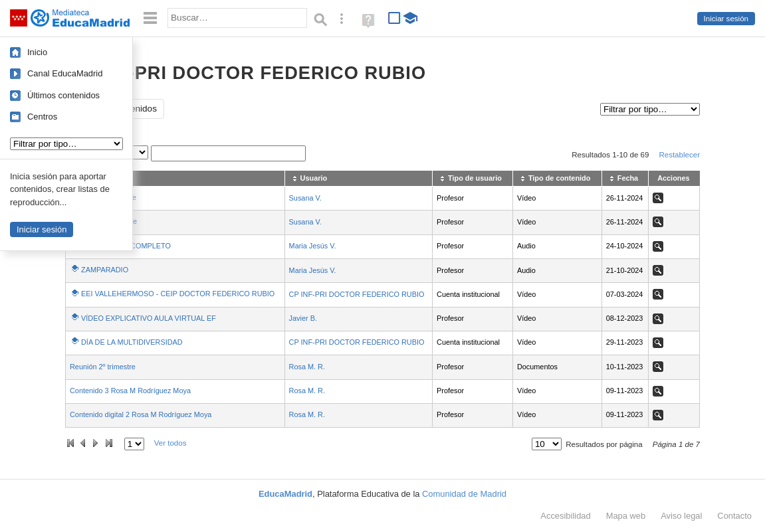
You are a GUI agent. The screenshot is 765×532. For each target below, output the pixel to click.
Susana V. (305, 198)
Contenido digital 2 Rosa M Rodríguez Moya (141, 414)
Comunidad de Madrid (464, 494)
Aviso (681, 516)
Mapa (626, 516)
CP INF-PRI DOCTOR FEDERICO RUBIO (357, 294)
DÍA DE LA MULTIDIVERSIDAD (132, 342)
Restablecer (679, 155)
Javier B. (303, 318)
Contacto (734, 516)
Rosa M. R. (307, 367)
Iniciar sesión (726, 19)
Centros (42, 117)
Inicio (37, 52)
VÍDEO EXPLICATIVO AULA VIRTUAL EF (149, 318)
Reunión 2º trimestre (103, 367)
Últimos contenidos (63, 95)
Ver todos (170, 443)
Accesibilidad (565, 516)
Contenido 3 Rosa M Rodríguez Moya (130, 391)
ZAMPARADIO (105, 270)
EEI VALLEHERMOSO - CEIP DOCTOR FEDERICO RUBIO (178, 294)
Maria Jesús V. (313, 246)
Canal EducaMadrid (65, 73)
